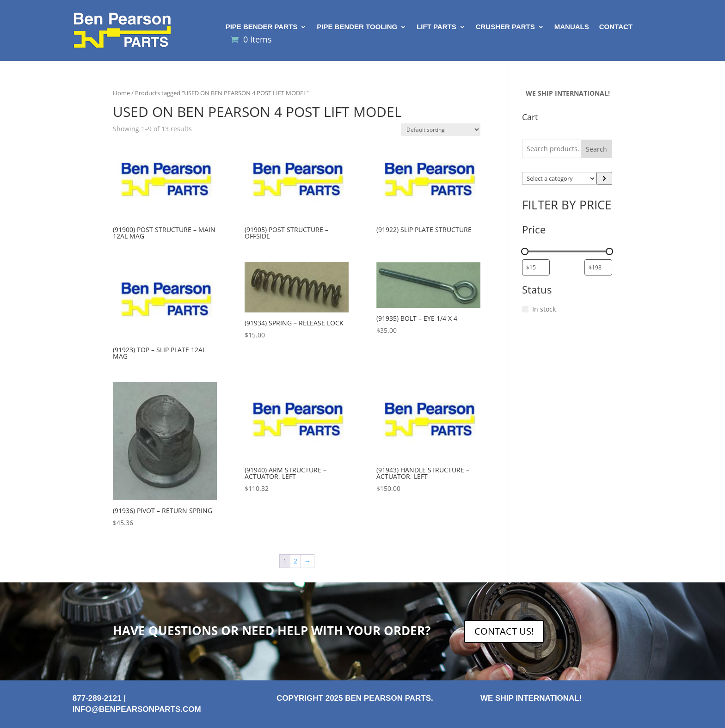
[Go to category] (604, 178)
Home (121, 93)
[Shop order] (441, 130)
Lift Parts (436, 27)
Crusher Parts (505, 27)
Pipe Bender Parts (262, 27)
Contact (616, 27)
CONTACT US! (504, 631)
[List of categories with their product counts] (559, 178)
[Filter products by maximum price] (598, 267)
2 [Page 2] (295, 561)
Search (596, 149)
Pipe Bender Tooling (357, 27)
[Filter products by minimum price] (536, 267)
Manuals (572, 27)
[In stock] (525, 309)
